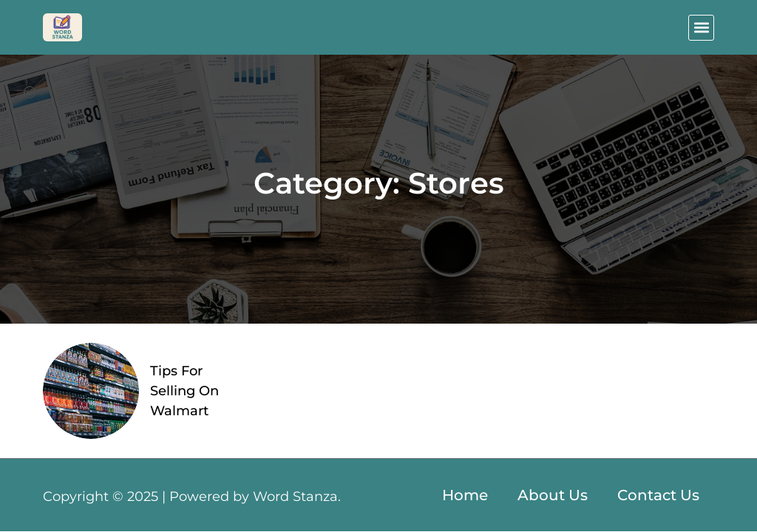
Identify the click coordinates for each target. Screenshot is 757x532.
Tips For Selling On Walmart (184, 391)
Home (465, 495)
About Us (553, 495)
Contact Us (658, 495)
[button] (701, 28)
